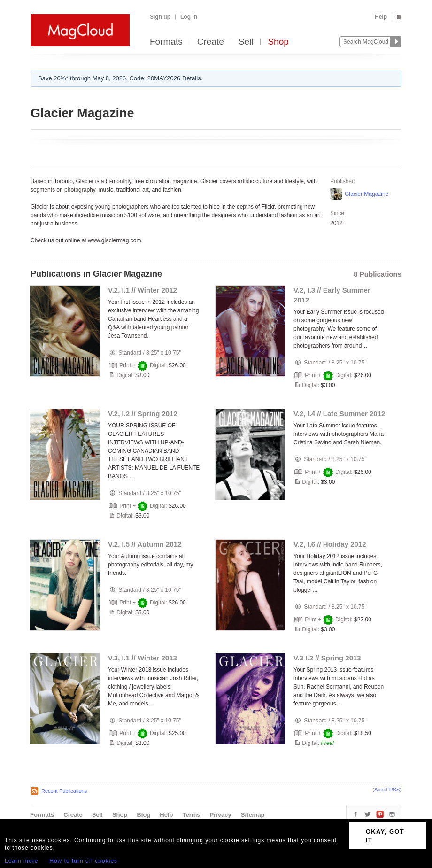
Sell (246, 42)
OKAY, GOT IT (385, 836)
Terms (191, 815)
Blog (143, 815)
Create (211, 42)
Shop (278, 42)
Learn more (21, 861)
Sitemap (253, 815)
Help (381, 17)
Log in (189, 17)
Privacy (221, 815)
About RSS (387, 790)
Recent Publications (64, 791)
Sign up (160, 17)
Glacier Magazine (366, 194)
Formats (166, 42)
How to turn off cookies (83, 861)
